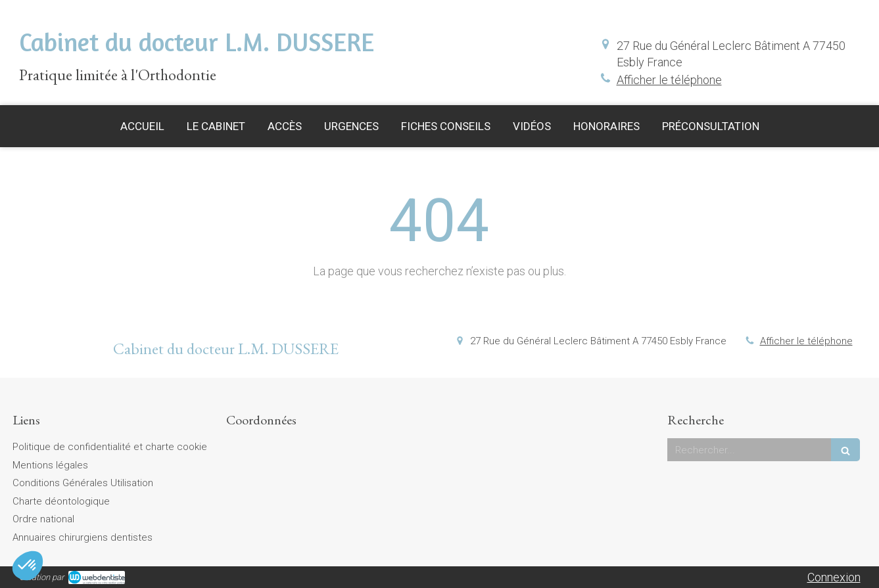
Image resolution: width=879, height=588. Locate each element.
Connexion (834, 577)
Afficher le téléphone (669, 80)
